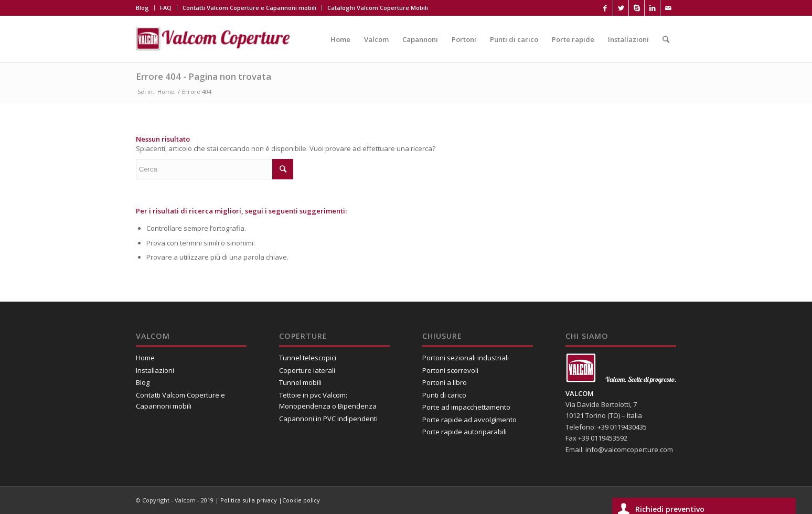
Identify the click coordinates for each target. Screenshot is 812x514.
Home (166, 92)
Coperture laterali (307, 370)
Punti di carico (444, 395)
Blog (142, 8)
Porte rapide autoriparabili (464, 432)
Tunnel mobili (300, 382)
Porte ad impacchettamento (466, 407)
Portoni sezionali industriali (466, 358)
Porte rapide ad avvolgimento (469, 420)
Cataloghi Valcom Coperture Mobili (378, 8)
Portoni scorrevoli (450, 370)
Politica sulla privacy (249, 500)
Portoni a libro (445, 382)
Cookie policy (301, 500)
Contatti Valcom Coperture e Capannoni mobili (249, 8)
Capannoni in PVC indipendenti (328, 419)
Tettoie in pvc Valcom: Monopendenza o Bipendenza (328, 400)
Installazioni (155, 370)
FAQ (166, 8)
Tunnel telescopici (308, 358)
